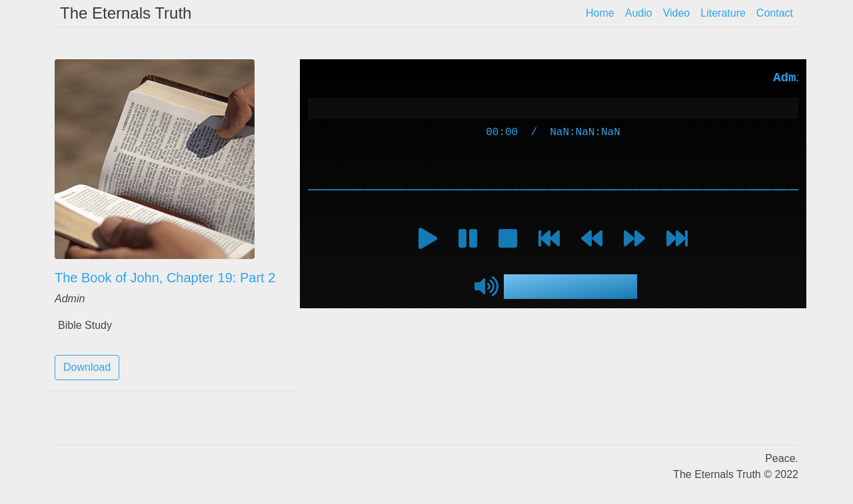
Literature (723, 13)
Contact (775, 13)
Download (87, 367)
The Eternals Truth (126, 13)
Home (600, 13)
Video (677, 13)
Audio (639, 13)
